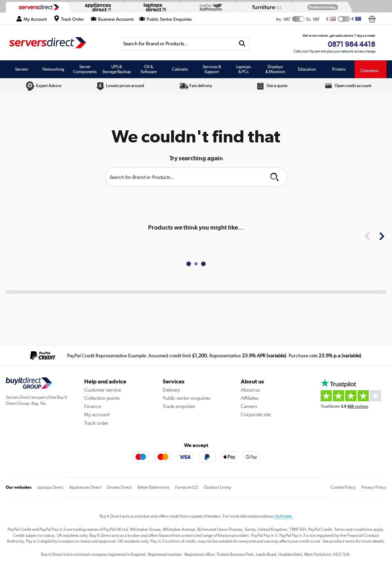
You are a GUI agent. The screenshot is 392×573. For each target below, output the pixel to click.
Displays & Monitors (275, 69)
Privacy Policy (374, 487)
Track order (96, 423)
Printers (339, 69)
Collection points (102, 398)
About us (250, 390)
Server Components (85, 69)
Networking (53, 69)
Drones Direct (119, 487)
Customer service (103, 390)
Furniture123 (187, 487)
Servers (22, 69)
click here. (283, 516)
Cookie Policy (343, 487)
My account (97, 414)
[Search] (179, 44)
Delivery (171, 390)
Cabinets (180, 69)
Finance (93, 406)
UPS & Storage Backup (117, 69)
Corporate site (256, 414)
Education (307, 69)
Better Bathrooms (153, 487)
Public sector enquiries (187, 398)
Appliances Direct (85, 487)
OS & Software (149, 69)
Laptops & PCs (243, 69)
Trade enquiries (179, 406)
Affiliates (250, 398)
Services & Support (212, 69)
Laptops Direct (50, 487)
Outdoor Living (217, 487)
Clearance (369, 71)
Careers (249, 406)
